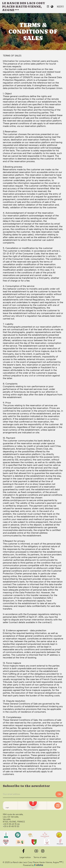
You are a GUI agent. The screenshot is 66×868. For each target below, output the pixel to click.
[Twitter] (30, 851)
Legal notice (25, 857)
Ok (59, 794)
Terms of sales (40, 857)
